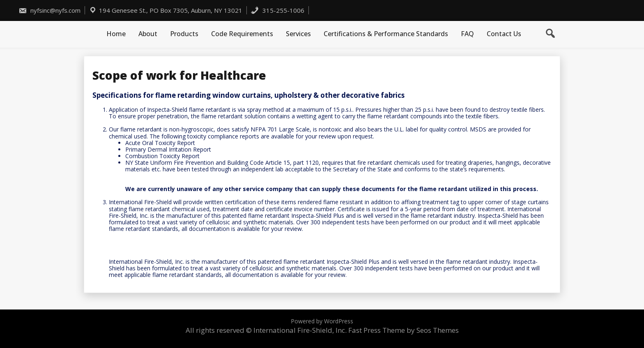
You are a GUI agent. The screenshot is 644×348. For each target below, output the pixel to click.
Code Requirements (242, 34)
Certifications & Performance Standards (386, 34)
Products (184, 34)
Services (298, 34)
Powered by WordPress (322, 321)
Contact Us (504, 34)
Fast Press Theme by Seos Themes (404, 330)
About (148, 34)
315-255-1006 (277, 10)
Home (116, 34)
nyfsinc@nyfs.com (49, 10)
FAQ (467, 34)
